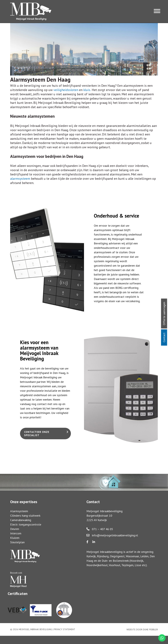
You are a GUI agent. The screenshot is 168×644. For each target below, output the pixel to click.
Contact (164, 337)
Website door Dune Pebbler (142, 630)
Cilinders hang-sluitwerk (25, 516)
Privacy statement (64, 629)
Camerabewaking (21, 520)
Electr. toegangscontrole (26, 524)
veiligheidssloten (66, 90)
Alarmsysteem (19, 511)
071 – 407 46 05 (100, 529)
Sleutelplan (17, 542)
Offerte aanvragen (164, 314)
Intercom (16, 533)
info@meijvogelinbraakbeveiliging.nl (112, 535)
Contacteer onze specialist (37, 434)
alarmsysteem (20, 179)
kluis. (87, 90)
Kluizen (15, 538)
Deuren (15, 529)
